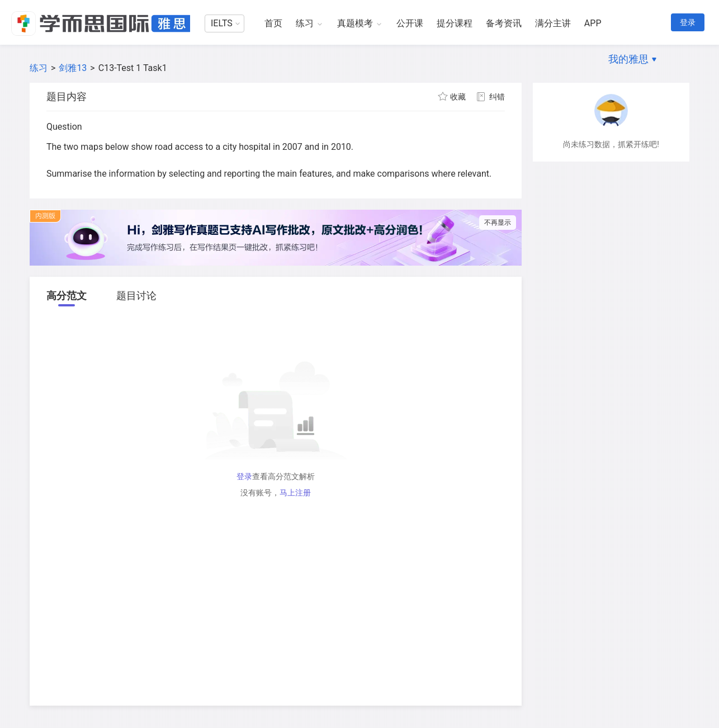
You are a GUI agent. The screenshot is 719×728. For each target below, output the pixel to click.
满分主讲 (553, 23)
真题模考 (355, 23)
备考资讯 (504, 23)
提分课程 (455, 23)
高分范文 (67, 296)
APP (593, 23)
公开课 (410, 23)
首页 (273, 23)
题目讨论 (136, 296)
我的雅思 (628, 59)
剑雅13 (73, 68)
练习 (305, 23)
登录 (688, 22)
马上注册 (295, 493)
